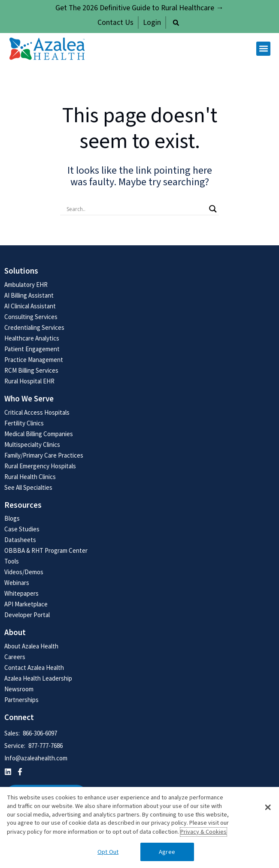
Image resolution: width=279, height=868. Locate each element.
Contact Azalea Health (34, 668)
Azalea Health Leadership (38, 678)
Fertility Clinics (24, 423)
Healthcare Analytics (32, 338)
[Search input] (136, 209)
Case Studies (22, 529)
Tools (12, 561)
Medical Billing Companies (39, 434)
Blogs (12, 518)
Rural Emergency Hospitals (40, 466)
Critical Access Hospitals (37, 412)
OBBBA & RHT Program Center (46, 550)
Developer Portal (27, 615)
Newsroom (19, 689)
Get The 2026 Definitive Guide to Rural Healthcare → (139, 8)
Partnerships (21, 700)
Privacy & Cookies (203, 832)
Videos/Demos (24, 572)
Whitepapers (21, 593)
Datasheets (20, 540)
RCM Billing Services (31, 370)
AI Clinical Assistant (30, 306)
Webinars (17, 583)
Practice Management (34, 360)
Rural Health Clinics (30, 477)
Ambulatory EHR (26, 285)
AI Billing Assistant (29, 295)
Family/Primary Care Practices (44, 455)
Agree (167, 852)
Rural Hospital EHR (29, 381)
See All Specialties (28, 487)
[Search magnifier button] (213, 209)
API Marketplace (26, 604)
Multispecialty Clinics (32, 445)
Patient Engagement (32, 349)
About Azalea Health (31, 646)
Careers (15, 657)
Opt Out (108, 852)
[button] (176, 23)
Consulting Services (31, 317)
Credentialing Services (34, 327)
